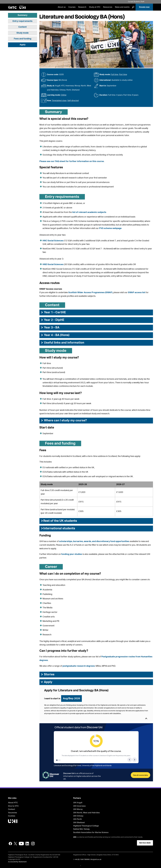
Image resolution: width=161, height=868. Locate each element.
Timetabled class (59, 101)
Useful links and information (62, 343)
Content (22, 27)
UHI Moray (78, 809)
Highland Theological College (86, 826)
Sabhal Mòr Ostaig (81, 829)
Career (51, 567)
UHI (75, 837)
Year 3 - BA (50, 327)
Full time (115, 75)
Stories (47, 674)
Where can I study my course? (64, 420)
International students (58, 528)
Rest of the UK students (59, 521)
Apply (23, 45)
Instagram (33, 844)
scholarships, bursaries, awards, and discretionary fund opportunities (94, 541)
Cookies (12, 816)
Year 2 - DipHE (52, 320)
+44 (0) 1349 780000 (82, 859)
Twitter (15, 844)
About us (62, 7)
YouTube (21, 844)
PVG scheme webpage (110, 228)
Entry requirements (22, 21)
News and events (122, 7)
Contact (12, 809)
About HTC (13, 803)
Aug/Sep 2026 (71, 698)
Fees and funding (23, 39)
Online (64, 95)
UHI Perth (77, 819)
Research (82, 7)
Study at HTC (95, 7)
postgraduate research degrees (79, 666)
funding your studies (72, 554)
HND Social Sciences (53, 264)
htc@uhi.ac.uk (96, 859)
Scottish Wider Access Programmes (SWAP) (90, 293)
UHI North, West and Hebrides (86, 813)
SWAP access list (137, 293)
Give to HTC (13, 806)
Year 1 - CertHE (53, 312)
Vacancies (12, 813)
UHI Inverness (79, 806)
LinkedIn (27, 844)
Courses (72, 7)
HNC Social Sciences (53, 241)
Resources (108, 7)
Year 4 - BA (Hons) (55, 335)
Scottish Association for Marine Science (91, 832)
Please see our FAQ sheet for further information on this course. (72, 161)
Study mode (23, 33)
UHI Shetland (79, 823)
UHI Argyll (78, 803)
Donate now (144, 7)
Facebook (10, 844)
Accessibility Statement (17, 862)
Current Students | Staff (136, 2)
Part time (123, 75)
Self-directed (73, 101)
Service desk (145, 843)
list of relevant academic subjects (89, 212)
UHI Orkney (78, 816)
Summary (22, 15)
